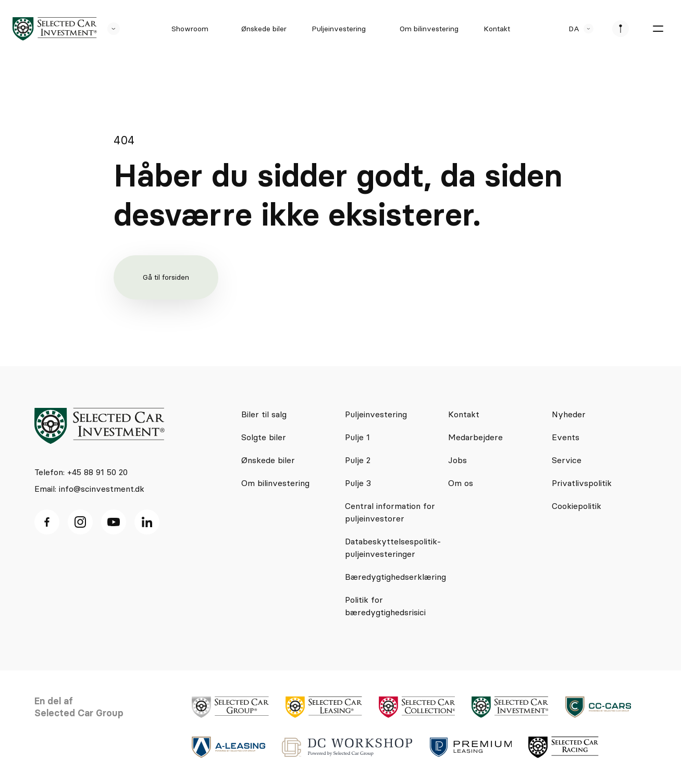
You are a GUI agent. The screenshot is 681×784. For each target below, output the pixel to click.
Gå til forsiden (166, 277)
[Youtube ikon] (114, 522)
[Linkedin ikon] (147, 522)
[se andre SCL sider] (108, 29)
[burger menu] (658, 29)
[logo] (55, 29)
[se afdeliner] (621, 29)
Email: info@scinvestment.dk (89, 489)
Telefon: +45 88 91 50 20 (81, 472)
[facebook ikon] (47, 522)
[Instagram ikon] (80, 522)
